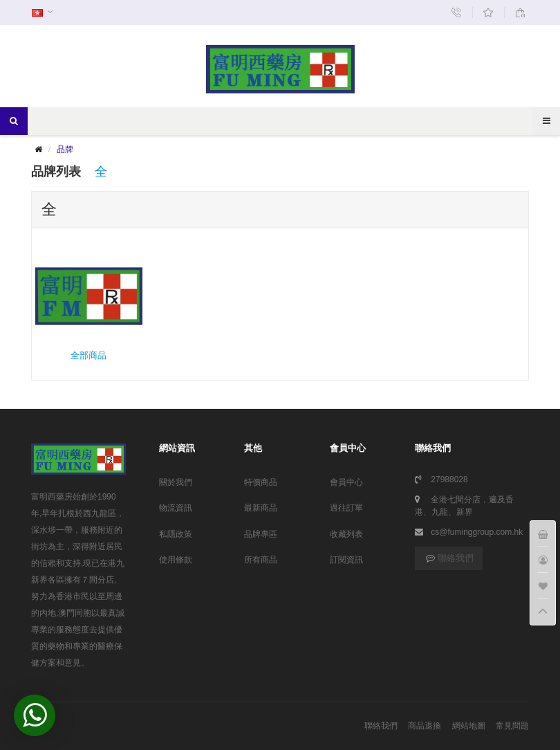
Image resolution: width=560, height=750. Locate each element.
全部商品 (89, 302)
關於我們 (176, 482)
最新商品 (261, 508)
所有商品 (261, 560)
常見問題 (512, 726)
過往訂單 (346, 508)
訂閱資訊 (346, 560)
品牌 (65, 149)
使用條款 (176, 560)
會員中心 (346, 482)
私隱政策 (176, 534)
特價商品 (261, 482)
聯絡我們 (449, 558)
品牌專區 (261, 534)
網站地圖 (469, 726)
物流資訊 (176, 508)
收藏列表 (346, 534)
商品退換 (424, 726)
